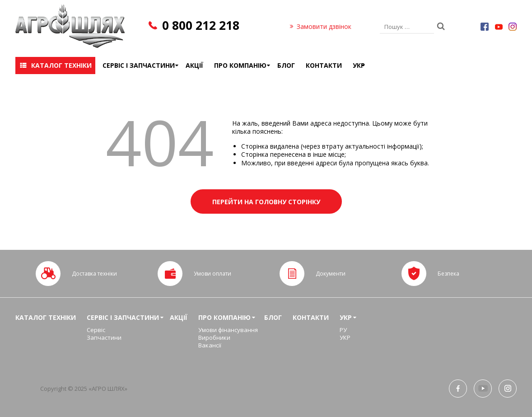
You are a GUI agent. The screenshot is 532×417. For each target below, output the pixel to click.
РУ (343, 330)
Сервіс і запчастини (139, 65)
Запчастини (104, 337)
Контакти (324, 65)
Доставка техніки (94, 274)
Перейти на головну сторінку (266, 202)
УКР (359, 65)
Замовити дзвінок (324, 26)
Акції (194, 65)
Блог (286, 65)
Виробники (214, 337)
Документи (331, 274)
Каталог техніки (61, 65)
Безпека (448, 274)
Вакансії (210, 345)
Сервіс (96, 330)
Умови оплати (212, 274)
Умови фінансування (228, 330)
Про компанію (240, 65)
